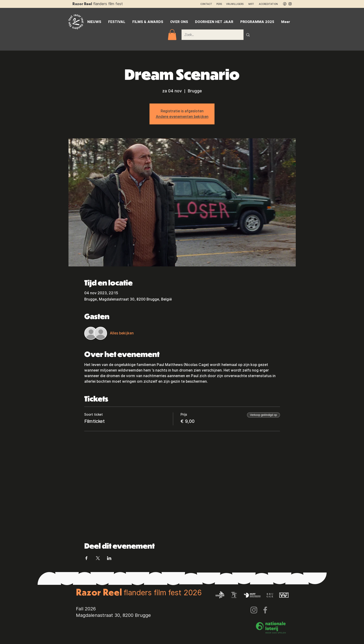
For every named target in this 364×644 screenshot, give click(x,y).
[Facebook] (265, 610)
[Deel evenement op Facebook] (86, 558)
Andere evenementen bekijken (182, 117)
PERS (219, 4)
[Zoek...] (209, 35)
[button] (172, 35)
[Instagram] (254, 610)
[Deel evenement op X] (98, 558)
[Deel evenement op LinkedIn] (109, 558)
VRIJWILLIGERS (235, 4)
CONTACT (206, 4)
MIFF (253, 4)
